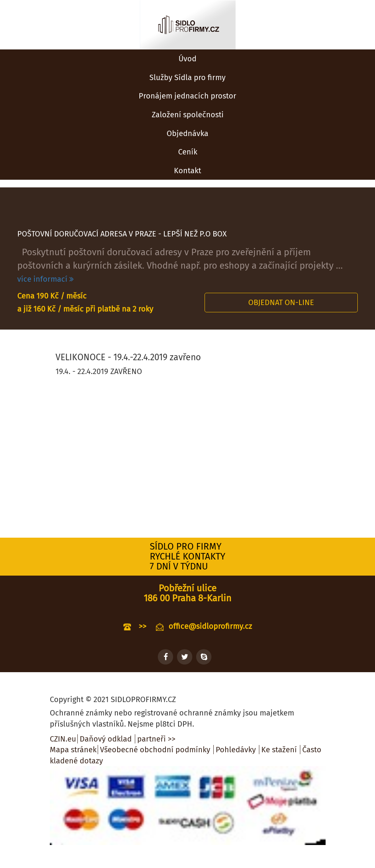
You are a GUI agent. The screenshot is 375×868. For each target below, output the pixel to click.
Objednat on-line (281, 302)
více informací (45, 279)
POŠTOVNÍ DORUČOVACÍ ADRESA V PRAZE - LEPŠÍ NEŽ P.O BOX (122, 234)
